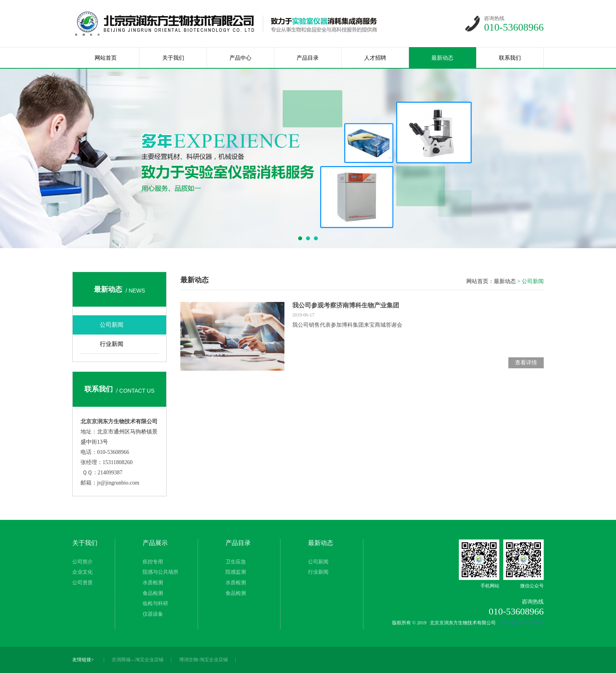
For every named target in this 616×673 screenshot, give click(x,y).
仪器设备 (153, 614)
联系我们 (510, 58)
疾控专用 (153, 562)
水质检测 (153, 582)
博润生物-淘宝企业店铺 (203, 660)
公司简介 (82, 562)
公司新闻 (112, 325)
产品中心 (240, 58)
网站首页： (480, 281)
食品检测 (153, 593)
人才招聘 (375, 58)
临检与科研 (155, 603)
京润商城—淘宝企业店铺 (137, 660)
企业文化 (82, 572)
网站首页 (106, 58)
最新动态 (442, 58)
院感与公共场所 (160, 572)
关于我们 (173, 58)
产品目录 (308, 58)
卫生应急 (236, 562)
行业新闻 (112, 344)
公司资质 (82, 582)
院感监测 (236, 572)
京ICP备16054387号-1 (522, 623)
